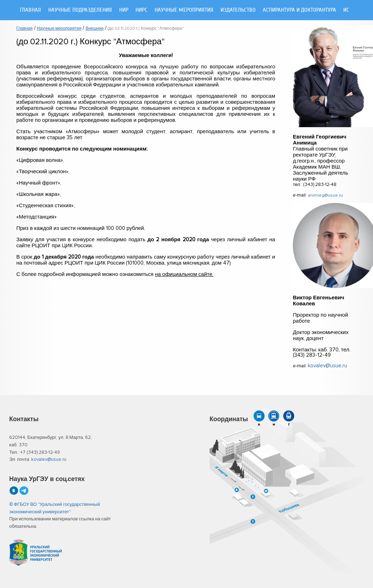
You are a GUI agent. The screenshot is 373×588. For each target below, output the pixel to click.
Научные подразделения (80, 10)
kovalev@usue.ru (327, 366)
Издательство (238, 10)
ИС (346, 10)
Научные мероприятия (184, 10)
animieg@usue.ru (325, 195)
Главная (30, 10)
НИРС (141, 10)
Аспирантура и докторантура (299, 10)
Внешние (94, 29)
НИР (124, 10)
